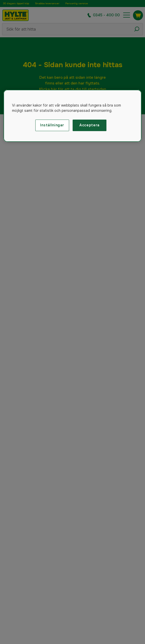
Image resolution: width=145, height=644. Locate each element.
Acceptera (89, 125)
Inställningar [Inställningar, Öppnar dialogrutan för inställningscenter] (52, 125)
